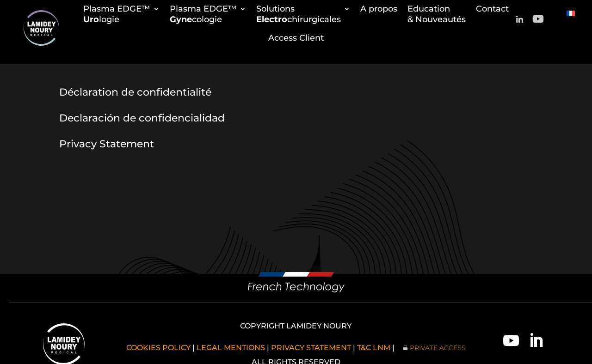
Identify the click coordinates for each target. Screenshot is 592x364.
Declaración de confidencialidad (142, 118)
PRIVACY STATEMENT (311, 348)
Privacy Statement (107, 144)
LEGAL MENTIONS (231, 348)
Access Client (296, 38)
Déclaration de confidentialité (135, 92)
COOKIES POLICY (158, 348)
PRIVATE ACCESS (438, 348)
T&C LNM (374, 348)
